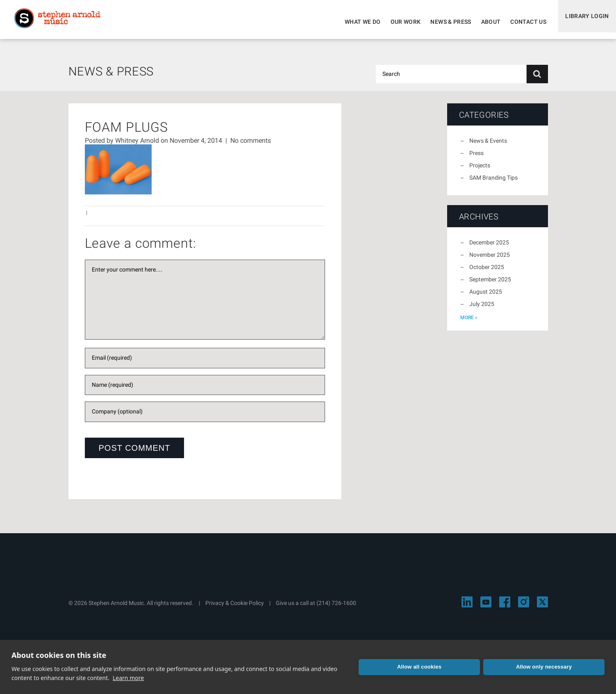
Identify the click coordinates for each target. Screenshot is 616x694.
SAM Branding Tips (493, 183)
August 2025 (486, 297)
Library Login (584, 22)
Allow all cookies (419, 667)
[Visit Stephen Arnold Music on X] (542, 607)
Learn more (128, 678)
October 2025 (487, 272)
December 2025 (489, 247)
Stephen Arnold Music (62, 22)
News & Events (488, 146)
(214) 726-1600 (336, 608)
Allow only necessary (544, 667)
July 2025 (482, 309)
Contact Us (523, 22)
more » (469, 322)
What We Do (357, 22)
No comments (251, 145)
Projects (480, 170)
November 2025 (490, 260)
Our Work (400, 22)
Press (476, 158)
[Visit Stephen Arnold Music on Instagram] (524, 607)
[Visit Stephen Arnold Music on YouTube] (486, 607)
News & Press (445, 22)
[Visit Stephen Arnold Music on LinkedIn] (467, 607)
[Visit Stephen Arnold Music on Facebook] (505, 607)
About (485, 22)
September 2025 (490, 284)
